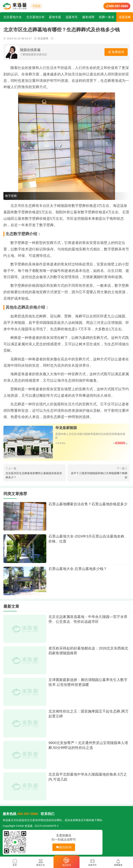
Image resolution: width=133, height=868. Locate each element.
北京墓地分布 (36, 17)
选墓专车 (72, 17)
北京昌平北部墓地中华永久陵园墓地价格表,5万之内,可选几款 (88, 777)
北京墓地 (32, 820)
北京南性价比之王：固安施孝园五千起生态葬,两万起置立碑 (88, 714)
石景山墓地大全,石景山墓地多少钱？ (78, 569)
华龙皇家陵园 (66, 428)
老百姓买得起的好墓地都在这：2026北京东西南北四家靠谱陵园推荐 (88, 651)
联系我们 (48, 814)
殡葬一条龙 (107, 17)
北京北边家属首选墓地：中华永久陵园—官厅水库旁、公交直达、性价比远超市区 (88, 619)
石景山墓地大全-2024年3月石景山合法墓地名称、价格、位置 (88, 539)
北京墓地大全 (13, 17)
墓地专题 (55, 17)
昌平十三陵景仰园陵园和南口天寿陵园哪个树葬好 (99, 475)
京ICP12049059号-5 (46, 826)
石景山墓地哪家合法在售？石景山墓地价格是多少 (88, 504)
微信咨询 (64, 847)
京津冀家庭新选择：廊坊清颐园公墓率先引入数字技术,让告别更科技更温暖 (88, 682)
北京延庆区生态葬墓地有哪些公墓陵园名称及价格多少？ (34, 475)
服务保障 (89, 17)
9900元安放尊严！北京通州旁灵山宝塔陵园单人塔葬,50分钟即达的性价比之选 (88, 745)
